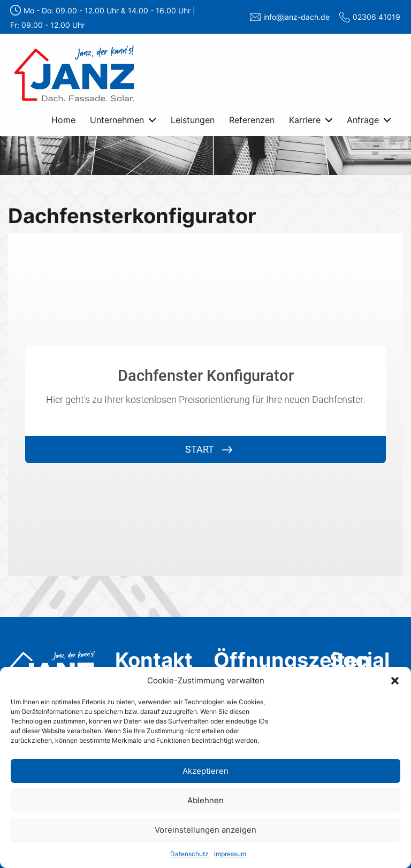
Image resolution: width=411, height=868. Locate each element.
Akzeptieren (205, 771)
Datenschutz (189, 854)
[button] (395, 681)
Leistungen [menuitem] (193, 120)
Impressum (230, 854)
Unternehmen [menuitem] (117, 120)
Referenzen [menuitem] (252, 120)
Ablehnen (205, 800)
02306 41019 (376, 17)
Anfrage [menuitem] (363, 120)
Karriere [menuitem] (305, 120)
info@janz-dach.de (296, 17)
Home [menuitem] (63, 120)
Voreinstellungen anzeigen (205, 830)
